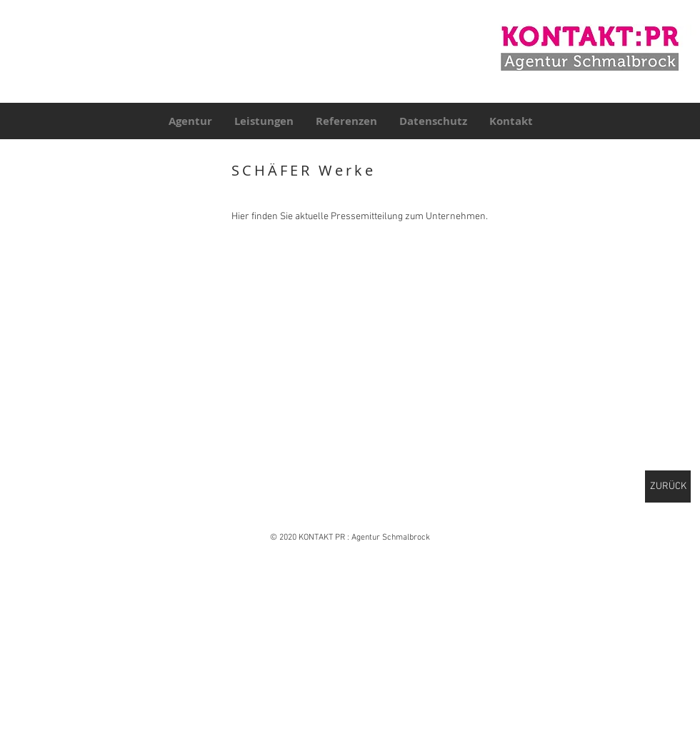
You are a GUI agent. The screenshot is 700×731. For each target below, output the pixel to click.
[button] (109, 221)
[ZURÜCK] (668, 487)
